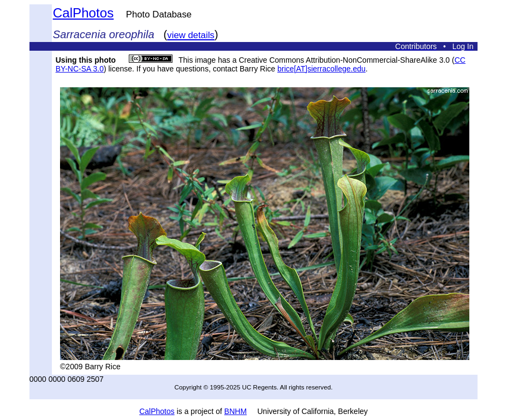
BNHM (235, 411)
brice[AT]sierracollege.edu (321, 69)
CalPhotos (83, 13)
